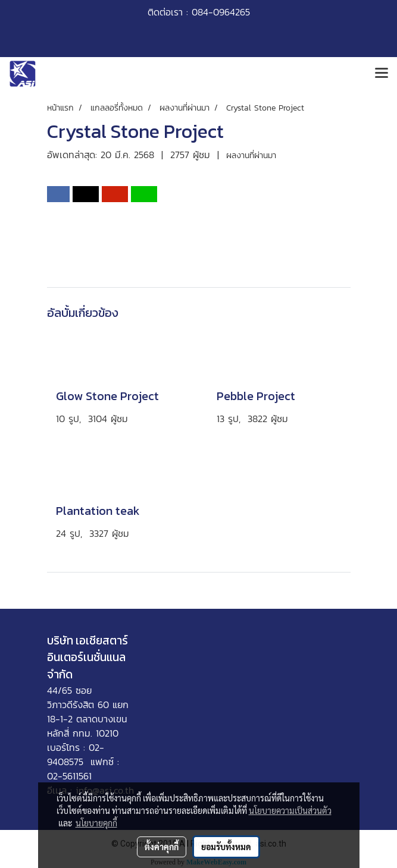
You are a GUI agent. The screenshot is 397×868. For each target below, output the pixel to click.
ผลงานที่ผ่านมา (251, 155)
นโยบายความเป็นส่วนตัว (290, 810)
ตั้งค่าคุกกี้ (162, 847)
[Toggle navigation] (382, 74)
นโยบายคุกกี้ (96, 823)
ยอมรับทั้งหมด (226, 847)
